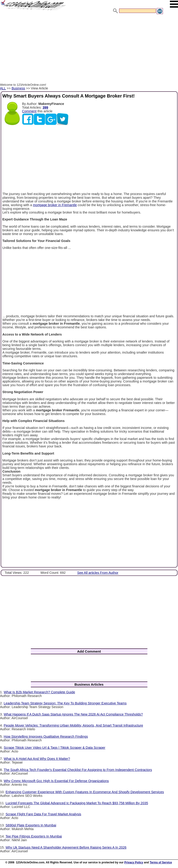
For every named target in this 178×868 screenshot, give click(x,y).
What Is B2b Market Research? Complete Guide (39, 692)
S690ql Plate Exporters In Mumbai (31, 825)
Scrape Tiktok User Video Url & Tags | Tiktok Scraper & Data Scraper (54, 748)
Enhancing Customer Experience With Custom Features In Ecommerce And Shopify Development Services (85, 792)
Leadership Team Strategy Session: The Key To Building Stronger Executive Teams (65, 703)
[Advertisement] (89, 49)
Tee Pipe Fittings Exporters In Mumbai (34, 836)
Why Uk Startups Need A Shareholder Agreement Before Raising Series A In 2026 (66, 847)
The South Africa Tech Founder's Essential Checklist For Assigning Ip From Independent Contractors (78, 770)
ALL (3, 88)
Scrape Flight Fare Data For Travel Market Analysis (43, 814)
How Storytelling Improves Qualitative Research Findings (46, 737)
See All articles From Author (98, 573)
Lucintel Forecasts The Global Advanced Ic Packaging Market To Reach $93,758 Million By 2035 (77, 803)
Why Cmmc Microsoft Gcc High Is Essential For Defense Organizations (56, 781)
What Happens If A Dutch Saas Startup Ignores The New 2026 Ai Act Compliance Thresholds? (73, 714)
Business (18, 88)
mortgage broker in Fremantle (55, 205)
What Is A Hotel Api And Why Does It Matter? (37, 759)
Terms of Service (161, 862)
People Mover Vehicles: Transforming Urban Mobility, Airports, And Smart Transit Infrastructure (73, 725)
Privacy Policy (134, 862)
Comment (29, 111)
